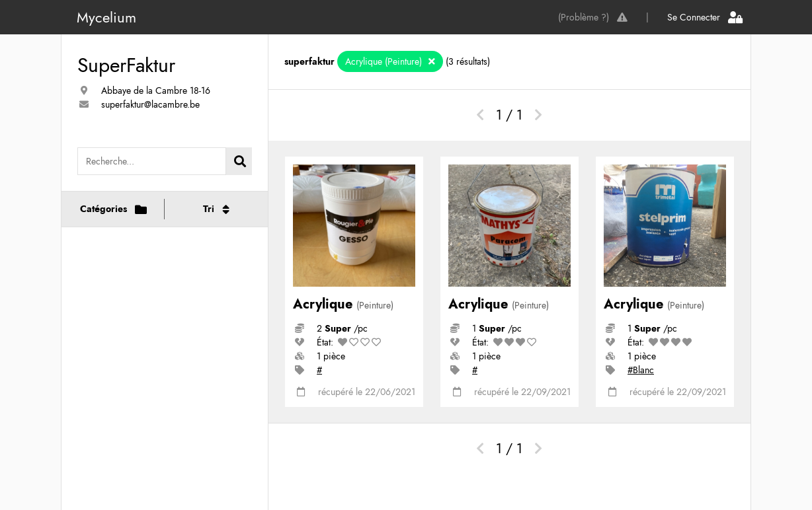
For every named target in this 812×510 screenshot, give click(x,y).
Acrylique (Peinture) (385, 61)
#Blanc (641, 370)
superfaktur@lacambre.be (150, 104)
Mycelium (106, 17)
